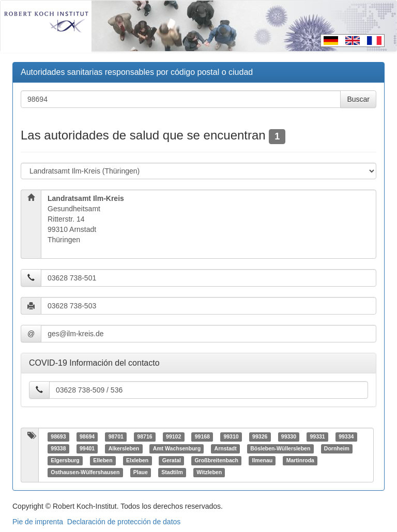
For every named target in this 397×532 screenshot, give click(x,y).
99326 (260, 437)
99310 (231, 437)
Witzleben (209, 473)
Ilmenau (263, 461)
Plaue (141, 473)
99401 (87, 449)
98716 (144, 437)
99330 (289, 437)
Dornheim (337, 449)
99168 (202, 437)
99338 (58, 449)
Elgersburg (65, 461)
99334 (346, 437)
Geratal (172, 461)
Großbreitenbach (216, 461)
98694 (87, 437)
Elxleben (137, 461)
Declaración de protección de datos (124, 522)
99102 (173, 437)
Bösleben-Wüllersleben (280, 449)
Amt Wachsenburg (177, 449)
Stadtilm (172, 473)
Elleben (103, 461)
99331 (317, 437)
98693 (58, 437)
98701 (116, 437)
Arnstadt (226, 449)
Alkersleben (124, 449)
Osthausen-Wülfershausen (85, 473)
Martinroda (300, 461)
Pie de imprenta (38, 522)
